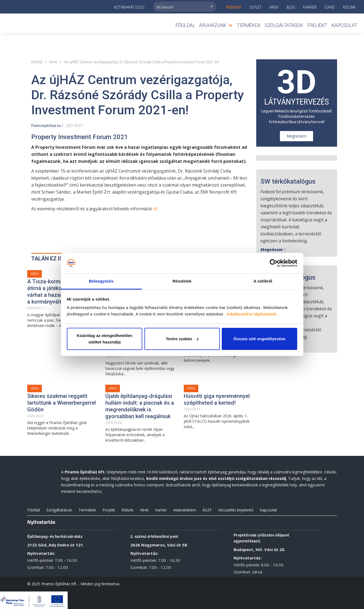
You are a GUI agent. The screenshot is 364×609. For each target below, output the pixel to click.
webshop (234, 7)
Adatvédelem (185, 510)
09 (76, 126)
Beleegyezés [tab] (101, 281)
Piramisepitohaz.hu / (47, 126)
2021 (70, 126)
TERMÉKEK (249, 25)
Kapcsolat (344, 25)
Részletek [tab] (182, 281)
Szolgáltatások (284, 25)
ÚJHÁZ (330, 7)
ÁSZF (207, 510)
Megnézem (297, 136)
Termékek (87, 510)
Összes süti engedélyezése (259, 339)
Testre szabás (182, 339)
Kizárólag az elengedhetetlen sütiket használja (105, 339)
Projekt (317, 25)
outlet (255, 7)
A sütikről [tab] (263, 281)
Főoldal (185, 25)
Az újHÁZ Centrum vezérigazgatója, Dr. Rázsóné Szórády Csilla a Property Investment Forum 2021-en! (142, 62)
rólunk (349, 7)
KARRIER (310, 7)
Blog (291, 7)
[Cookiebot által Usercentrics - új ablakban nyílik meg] (274, 263)
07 (81, 126)
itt (155, 209)
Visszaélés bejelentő (236, 510)
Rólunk (127, 510)
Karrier (161, 510)
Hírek (274, 7)
